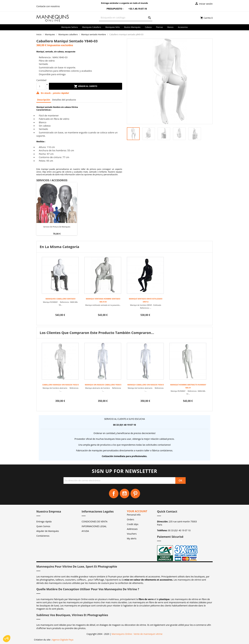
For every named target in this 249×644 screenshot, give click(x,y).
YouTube (124, 494)
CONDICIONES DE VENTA (94, 521)
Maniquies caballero (92, 27)
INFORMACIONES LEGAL (94, 526)
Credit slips (133, 524)
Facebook (114, 494)
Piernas (160, 27)
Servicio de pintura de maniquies (57, 227)
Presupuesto (112, 9)
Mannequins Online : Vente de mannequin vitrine (137, 634)
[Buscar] (126, 18)
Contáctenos (43, 536)
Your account (137, 511)
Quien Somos (43, 526)
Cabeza (148, 27)
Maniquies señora (70, 27)
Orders (130, 519)
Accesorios (183, 27)
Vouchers (132, 534)
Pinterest (135, 494)
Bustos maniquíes (132, 27)
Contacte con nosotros (48, 6)
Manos (170, 27)
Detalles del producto (64, 100)
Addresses (132, 529)
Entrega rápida (44, 521)
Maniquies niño (113, 27)
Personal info (134, 515)
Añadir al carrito (86, 86)
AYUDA (85, 531)
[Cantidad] (41, 86)
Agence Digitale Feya (63, 640)
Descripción (44, 100)
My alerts (132, 538)
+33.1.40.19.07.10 (135, 9)
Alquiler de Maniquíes (48, 531)
